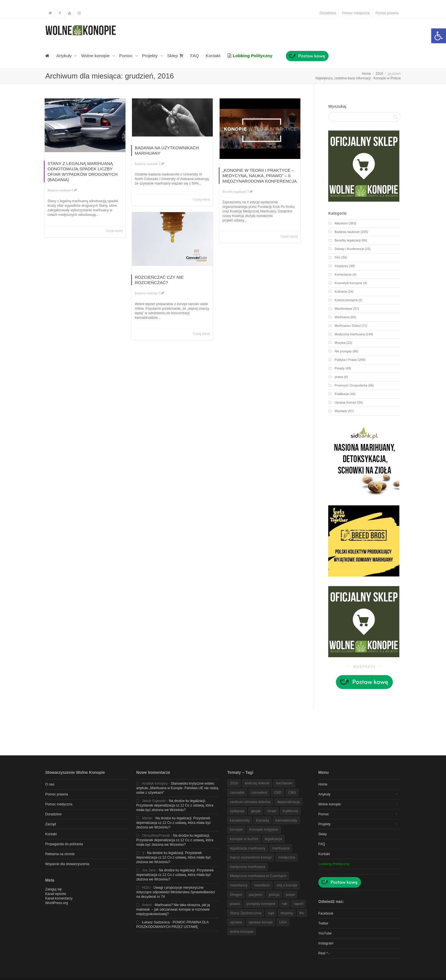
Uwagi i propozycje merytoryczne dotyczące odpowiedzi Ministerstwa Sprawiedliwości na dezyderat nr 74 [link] (175, 892)
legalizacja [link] (273, 839)
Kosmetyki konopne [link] (348, 283)
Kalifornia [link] (290, 811)
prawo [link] (339, 377)
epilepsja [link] (237, 811)
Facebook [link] (326, 913)
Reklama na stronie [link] (60, 854)
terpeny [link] (287, 913)
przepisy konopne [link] (261, 904)
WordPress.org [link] (57, 903)
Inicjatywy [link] (341, 266)
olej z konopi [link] (287, 885)
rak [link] (284, 904)
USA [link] (283, 922)
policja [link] (274, 895)
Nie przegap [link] (343, 351)
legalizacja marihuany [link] (248, 848)
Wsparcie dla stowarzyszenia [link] (67, 864)
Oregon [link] (236, 895)
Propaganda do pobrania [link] (64, 844)
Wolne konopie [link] (96, 56)
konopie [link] (236, 829)
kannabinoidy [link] (286, 820)
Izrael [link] (272, 811)
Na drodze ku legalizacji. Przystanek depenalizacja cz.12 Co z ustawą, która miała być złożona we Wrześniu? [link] (175, 805)
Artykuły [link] (65, 56)
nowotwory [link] (239, 885)
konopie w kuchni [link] (244, 839)
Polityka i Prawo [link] (346, 360)
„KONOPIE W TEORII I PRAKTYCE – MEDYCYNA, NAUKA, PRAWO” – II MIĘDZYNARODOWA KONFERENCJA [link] (260, 176)
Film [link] (337, 257)
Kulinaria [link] (341, 291)
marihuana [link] (281, 848)
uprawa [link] (236, 922)
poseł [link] (290, 895)
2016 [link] (234, 783)
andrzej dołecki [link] (257, 783)
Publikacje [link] (342, 394)
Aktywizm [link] (341, 223)
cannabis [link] (237, 792)
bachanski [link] (284, 783)
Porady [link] (339, 368)
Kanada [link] (262, 820)
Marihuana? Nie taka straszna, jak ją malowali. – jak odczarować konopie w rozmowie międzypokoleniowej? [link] (173, 909)
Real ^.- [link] (324, 953)
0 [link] (74, 190)
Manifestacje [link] (343, 309)
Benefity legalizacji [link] (234, 192)
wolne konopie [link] (242, 932)
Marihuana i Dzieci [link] (348, 326)
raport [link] (298, 904)
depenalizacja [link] (288, 802)
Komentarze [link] (343, 274)
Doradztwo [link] (328, 13)
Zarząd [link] (50, 824)
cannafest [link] (259, 792)
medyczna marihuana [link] (247, 867)
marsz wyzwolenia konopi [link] (251, 857)
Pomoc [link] (126, 56)
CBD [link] (277, 792)
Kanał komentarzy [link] (59, 898)
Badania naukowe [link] (59, 190)
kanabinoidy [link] (240, 820)
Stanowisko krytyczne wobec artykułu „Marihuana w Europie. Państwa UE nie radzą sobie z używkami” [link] (177, 788)
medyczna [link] (287, 857)
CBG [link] (292, 792)
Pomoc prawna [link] (387, 13)
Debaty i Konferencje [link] (349, 249)
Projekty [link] (150, 56)
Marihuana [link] (342, 317)
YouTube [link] (325, 933)
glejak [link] (256, 811)
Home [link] (323, 784)
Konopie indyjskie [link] (264, 829)
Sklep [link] (175, 56)
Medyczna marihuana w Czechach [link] (258, 876)
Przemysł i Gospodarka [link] (351, 385)
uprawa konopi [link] (261, 922)
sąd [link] (271, 913)
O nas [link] (50, 784)
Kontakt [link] (213, 56)
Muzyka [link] (340, 343)
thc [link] (302, 913)
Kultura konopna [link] (346, 300)
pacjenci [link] (255, 895)
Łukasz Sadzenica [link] (156, 922)
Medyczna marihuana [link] (350, 334)
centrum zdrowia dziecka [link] (250, 802)
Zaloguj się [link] (53, 889)
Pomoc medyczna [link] (356, 13)
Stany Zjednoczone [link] (246, 913)
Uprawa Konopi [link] (345, 402)
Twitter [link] (323, 923)
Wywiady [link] (341, 411)
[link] (439, 36)
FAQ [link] (195, 56)
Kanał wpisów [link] (56, 894)
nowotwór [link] (262, 885)
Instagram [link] (326, 943)
